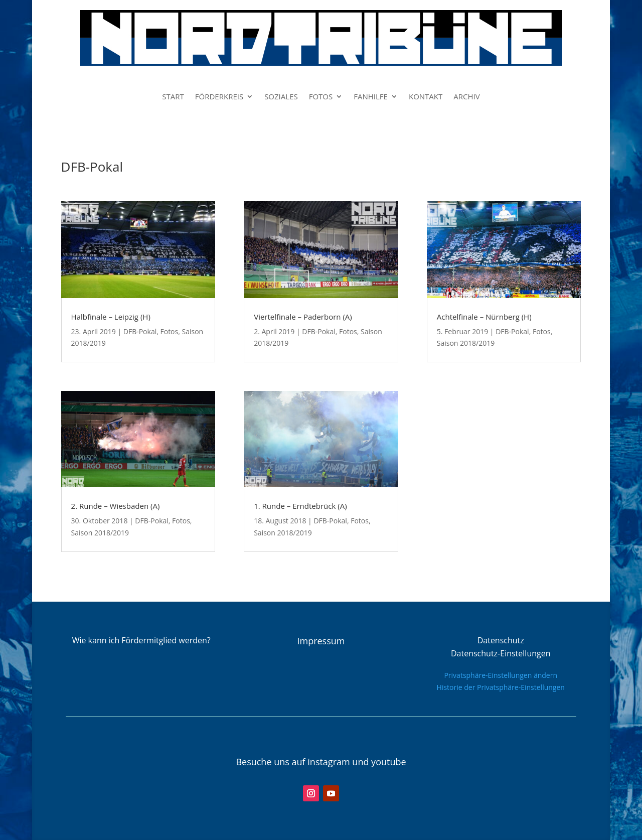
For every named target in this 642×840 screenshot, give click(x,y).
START (173, 97)
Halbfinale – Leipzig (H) (111, 317)
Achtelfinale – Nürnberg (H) (484, 317)
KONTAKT (426, 97)
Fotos (169, 331)
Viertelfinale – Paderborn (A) (303, 317)
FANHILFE (371, 97)
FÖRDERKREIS (219, 97)
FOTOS (321, 97)
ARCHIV (466, 97)
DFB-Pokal (140, 331)
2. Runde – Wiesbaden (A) (116, 506)
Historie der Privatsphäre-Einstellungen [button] (501, 687)
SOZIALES (281, 97)
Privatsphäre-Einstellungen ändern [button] (501, 675)
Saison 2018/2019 (100, 533)
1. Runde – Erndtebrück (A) (300, 506)
